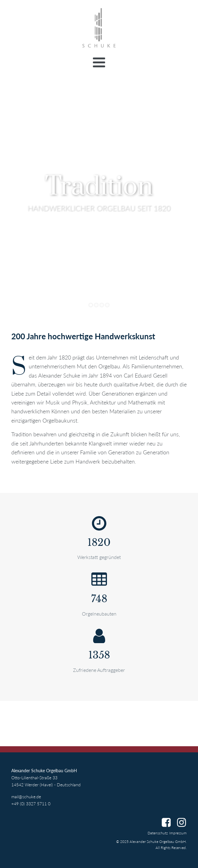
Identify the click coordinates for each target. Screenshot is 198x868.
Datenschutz (158, 833)
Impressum (178, 833)
